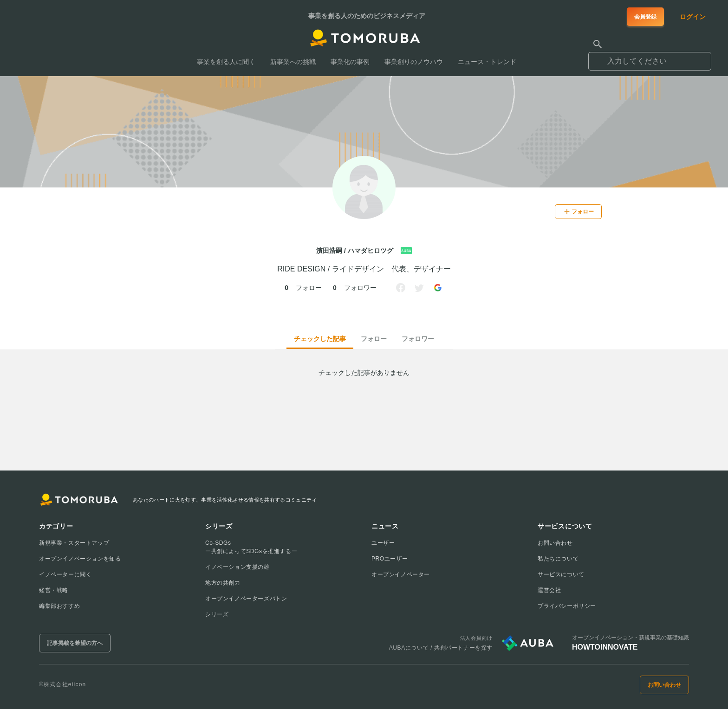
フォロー (374, 339)
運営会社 (549, 590)
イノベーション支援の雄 (237, 567)
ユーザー (383, 543)
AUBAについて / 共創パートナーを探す (441, 648)
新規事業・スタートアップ (74, 543)
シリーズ (217, 614)
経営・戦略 (54, 590)
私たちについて (558, 559)
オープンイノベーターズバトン (246, 599)
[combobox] (650, 57)
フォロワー (418, 339)
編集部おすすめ (59, 606)
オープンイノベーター (401, 574)
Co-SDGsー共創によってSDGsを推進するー (251, 547)
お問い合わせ (555, 543)
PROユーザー (390, 559)
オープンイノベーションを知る (80, 559)
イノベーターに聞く (65, 574)
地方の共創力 (223, 583)
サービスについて (561, 574)
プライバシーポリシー (567, 606)
